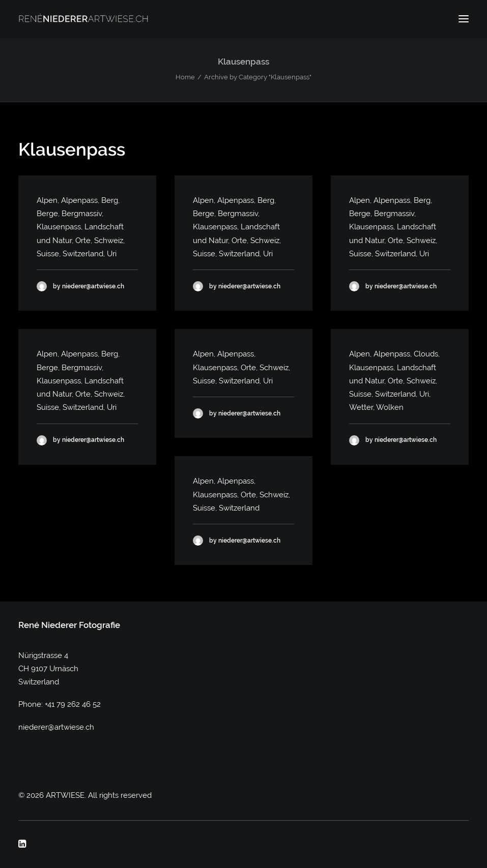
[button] (464, 19)
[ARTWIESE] (83, 19)
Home (185, 77)
